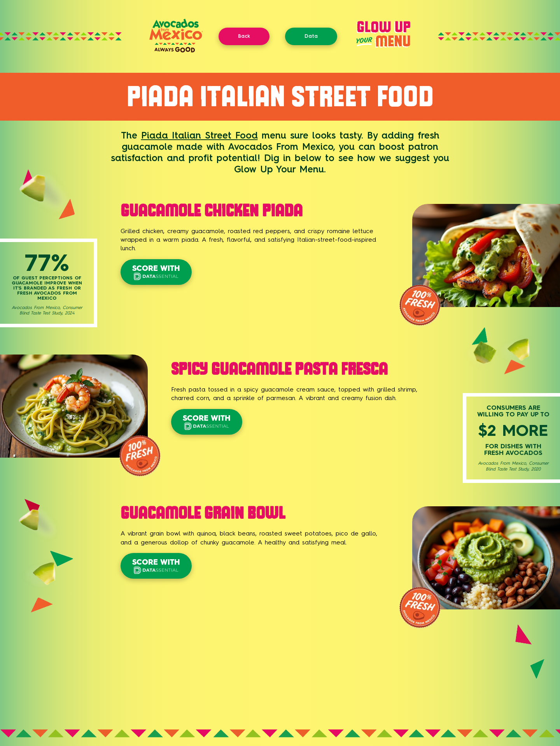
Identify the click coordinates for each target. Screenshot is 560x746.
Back (244, 36)
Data (311, 36)
